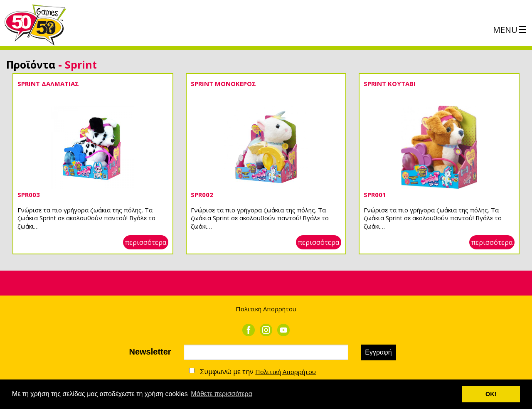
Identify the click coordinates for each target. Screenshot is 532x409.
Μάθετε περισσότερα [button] (222, 394)
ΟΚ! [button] (491, 394)
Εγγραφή (378, 352)
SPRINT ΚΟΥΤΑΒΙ (390, 84)
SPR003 (29, 195)
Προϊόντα (31, 64)
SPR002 (202, 195)
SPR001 (375, 195)
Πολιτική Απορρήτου (266, 309)
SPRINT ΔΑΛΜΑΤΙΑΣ (48, 84)
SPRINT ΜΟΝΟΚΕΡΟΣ (223, 84)
